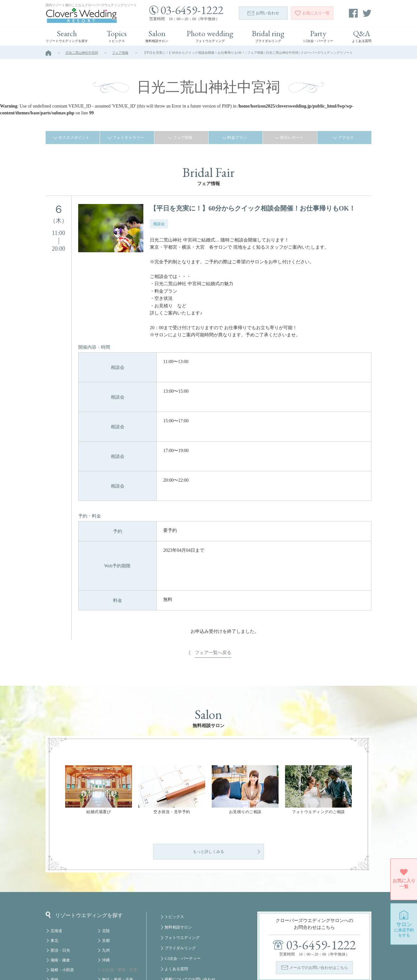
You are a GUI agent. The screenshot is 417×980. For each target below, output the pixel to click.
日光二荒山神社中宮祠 (82, 53)
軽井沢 (56, 937)
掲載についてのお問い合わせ (190, 927)
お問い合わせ (263, 13)
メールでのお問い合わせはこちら (319, 915)
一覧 (312, 13)
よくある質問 (176, 916)
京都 (106, 888)
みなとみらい (114, 937)
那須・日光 (60, 898)
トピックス (174, 864)
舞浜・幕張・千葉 (118, 927)
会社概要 (172, 937)
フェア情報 (120, 53)
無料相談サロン (178, 874)
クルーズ (110, 956)
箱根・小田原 (62, 917)
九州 (106, 898)
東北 (54, 888)
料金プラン (237, 138)
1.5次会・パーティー (183, 906)
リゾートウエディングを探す (84, 862)
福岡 (106, 946)
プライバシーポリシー (184, 947)
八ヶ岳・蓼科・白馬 (68, 946)
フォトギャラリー (128, 138)
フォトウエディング (182, 885)
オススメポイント (74, 138)
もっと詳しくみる (208, 799)
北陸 (106, 878)
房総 (54, 927)
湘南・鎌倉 (60, 907)
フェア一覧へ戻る (213, 561)
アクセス (346, 138)
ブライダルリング (180, 895)
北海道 (56, 878)
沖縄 (106, 907)
